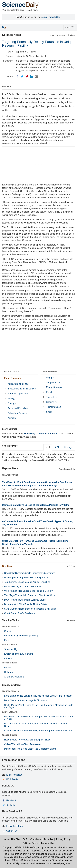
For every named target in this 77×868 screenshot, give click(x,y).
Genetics (9, 631)
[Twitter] (22, 76)
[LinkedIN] (32, 76)
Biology (11, 399)
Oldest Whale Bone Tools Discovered (23, 744)
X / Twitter (11, 805)
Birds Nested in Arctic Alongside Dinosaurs (25, 700)
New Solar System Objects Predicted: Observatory (29, 573)
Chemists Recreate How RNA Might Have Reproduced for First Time (38, 731)
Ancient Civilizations (14, 677)
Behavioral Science (17, 413)
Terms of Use (47, 843)
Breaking (7, 566)
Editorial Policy (30, 843)
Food (7, 640)
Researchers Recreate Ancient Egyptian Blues (27, 740)
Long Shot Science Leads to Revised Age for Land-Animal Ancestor (38, 696)
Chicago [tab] (68, 447)
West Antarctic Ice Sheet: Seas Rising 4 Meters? (28, 591)
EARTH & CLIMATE (10, 645)
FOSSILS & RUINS (9, 663)
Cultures (8, 672)
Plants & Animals (13, 378)
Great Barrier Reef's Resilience (20, 613)
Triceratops (52, 397)
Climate (8, 658)
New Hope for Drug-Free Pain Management (26, 578)
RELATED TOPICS (12, 372)
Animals (12, 418)
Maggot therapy (54, 387)
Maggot (50, 378)
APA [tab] (57, 447)
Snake (49, 412)
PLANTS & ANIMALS (10, 627)
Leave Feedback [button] (15, 826)
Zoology (12, 403)
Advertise (48, 839)
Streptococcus (53, 383)
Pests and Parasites (18, 408)
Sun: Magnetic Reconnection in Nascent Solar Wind (30, 609)
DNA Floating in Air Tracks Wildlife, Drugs (25, 600)
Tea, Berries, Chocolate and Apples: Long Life (27, 582)
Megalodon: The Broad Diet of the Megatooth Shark (30, 749)
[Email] (36, 76)
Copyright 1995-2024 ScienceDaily (20, 847)
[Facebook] (17, 76)
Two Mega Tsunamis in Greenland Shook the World (30, 595)
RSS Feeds (12, 779)
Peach (49, 392)
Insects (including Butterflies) (22, 389)
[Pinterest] (27, 76)
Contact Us (12, 831)
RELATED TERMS (50, 372)
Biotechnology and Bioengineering (21, 636)
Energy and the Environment (19, 654)
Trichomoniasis (54, 407)
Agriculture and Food (18, 384)
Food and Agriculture (18, 394)
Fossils (8, 668)
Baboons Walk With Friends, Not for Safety (26, 604)
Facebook (11, 800)
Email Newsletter (15, 775)
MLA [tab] (48, 447)
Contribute (36, 839)
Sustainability (11, 649)
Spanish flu (52, 402)
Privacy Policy (63, 839)
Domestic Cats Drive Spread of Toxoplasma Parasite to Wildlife (36, 505)
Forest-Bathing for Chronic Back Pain (23, 586)
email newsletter (51, 17)
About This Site (12, 839)
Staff (25, 839)
